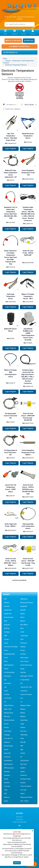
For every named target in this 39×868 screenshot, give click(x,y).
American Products (27, 603)
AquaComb (8, 610)
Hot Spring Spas (9, 672)
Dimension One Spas (11, 647)
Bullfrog (7, 628)
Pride (22, 738)
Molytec (23, 716)
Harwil (6, 669)
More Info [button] (17, 863)
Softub (23, 753)
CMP (6, 636)
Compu (6, 639)
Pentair (6, 727)
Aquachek (24, 606)
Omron (6, 724)
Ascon (22, 617)
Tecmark (7, 786)
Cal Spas (7, 632)
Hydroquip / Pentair (27, 676)
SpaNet (23, 768)
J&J (5, 687)
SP (21, 757)
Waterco (7, 797)
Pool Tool (23, 731)
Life (22, 698)
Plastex (23, 727)
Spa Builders (8, 761)
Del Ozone (24, 643)
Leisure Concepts (26, 694)
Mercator (7, 716)
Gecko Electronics (26, 665)
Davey (6, 643)
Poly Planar (8, 731)
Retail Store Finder (13, 41)
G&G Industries (9, 665)
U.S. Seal (23, 790)
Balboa (23, 621)
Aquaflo (23, 610)
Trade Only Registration (20, 822)
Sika (22, 750)
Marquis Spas (9, 713)
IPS (21, 683)
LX (21, 702)
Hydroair (23, 672)
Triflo (6, 790)
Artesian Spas (9, 617)
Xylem (6, 801)
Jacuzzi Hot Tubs (26, 687)
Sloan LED (7, 753)
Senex (6, 750)
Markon (23, 709)
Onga (22, 724)
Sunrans (7, 783)
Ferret (6, 658)
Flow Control (24, 661)
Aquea (23, 614)
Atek (6, 621)
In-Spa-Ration (25, 680)
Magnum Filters (25, 705)
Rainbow (7, 742)
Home (5, 59)
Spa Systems (8, 764)
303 (5, 599)
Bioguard (7, 625)
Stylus (6, 779)
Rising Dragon (9, 746)
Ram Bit (23, 742)
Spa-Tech (24, 764)
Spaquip (7, 772)
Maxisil (23, 713)
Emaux (23, 650)
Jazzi (6, 691)
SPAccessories (9, 768)
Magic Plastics (9, 705)
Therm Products (26, 786)
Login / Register (11, 148)
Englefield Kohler (10, 654)
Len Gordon (8, 698)
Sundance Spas (26, 779)
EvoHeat (23, 654)
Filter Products (10, 53)
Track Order (20, 819)
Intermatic (7, 683)
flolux (6, 661)
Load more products (19, 580)
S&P (22, 746)
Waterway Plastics (26, 797)
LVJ (5, 702)
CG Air (22, 632)
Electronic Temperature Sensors (16, 65)
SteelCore (24, 775)
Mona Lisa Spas (9, 720)
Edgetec (23, 647)
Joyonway (24, 691)
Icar (5, 680)
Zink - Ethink (24, 801)
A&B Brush (24, 599)
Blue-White (24, 625)
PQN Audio (24, 735)
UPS (5, 794)
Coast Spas (24, 636)
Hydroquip (7, 676)
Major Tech (8, 709)
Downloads (29, 41)
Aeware (7, 603)
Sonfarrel (7, 757)
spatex (23, 772)
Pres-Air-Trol (8, 738)
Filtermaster (24, 658)
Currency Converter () (20, 46)
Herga (22, 669)
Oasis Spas (24, 720)
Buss (22, 628)
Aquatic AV (8, 614)
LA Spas (7, 694)
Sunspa (23, 783)
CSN (22, 639)
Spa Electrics (25, 761)
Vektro (23, 794)
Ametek (7, 606)
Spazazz (7, 775)
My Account (20, 817)
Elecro (6, 650)
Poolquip (7, 735)
